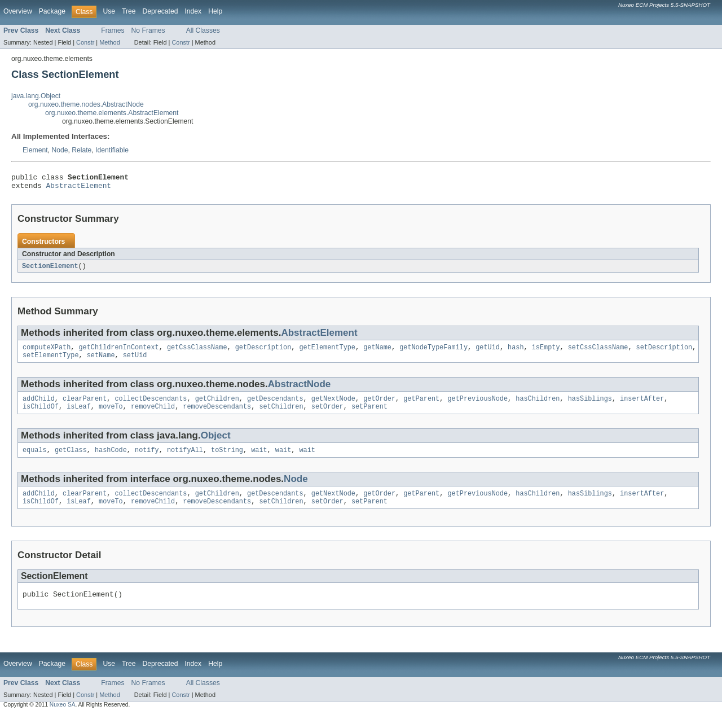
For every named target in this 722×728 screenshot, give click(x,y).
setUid (135, 361)
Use (109, 11)
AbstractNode (300, 390)
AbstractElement (79, 188)
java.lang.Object (36, 96)
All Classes (203, 30)
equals (35, 459)
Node (60, 150)
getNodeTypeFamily (433, 352)
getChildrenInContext (119, 352)
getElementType (327, 352)
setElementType (51, 361)
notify (147, 459)
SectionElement (50, 270)
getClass (71, 459)
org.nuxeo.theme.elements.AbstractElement (112, 113)
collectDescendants (151, 406)
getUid (488, 352)
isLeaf (79, 415)
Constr (85, 42)
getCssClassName (197, 352)
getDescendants (275, 406)
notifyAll (185, 459)
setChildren (281, 415)
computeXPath (47, 352)
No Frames (148, 30)
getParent (421, 406)
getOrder (379, 406)
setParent (369, 415)
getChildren (217, 406)
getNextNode (333, 406)
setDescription (664, 352)
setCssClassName (598, 352)
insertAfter (642, 406)
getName (377, 352)
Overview (18, 11)
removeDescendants (217, 415)
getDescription (263, 352)
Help (215, 11)
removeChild (153, 415)
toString (227, 459)
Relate (82, 150)
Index (193, 11)
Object (216, 444)
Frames (113, 30)
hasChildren (538, 406)
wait (259, 459)
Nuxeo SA (63, 718)
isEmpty (546, 352)
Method (109, 42)
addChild (39, 406)
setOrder (327, 415)
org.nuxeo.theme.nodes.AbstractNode (86, 104)
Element (35, 150)
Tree (129, 11)
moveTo (111, 415)
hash (516, 352)
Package (52, 11)
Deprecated (160, 11)
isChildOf (41, 415)
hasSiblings (590, 406)
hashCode (111, 459)
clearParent (85, 406)
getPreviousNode (477, 406)
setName (101, 361)
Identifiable (112, 150)
